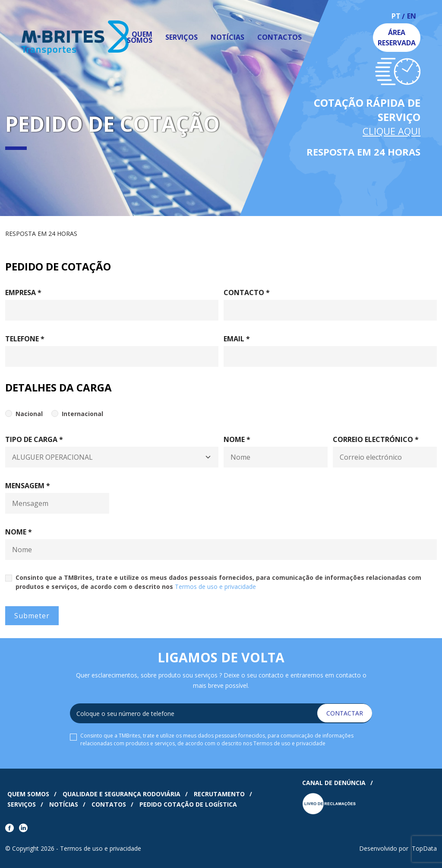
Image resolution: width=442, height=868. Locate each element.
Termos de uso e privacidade (215, 587)
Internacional (82, 414)
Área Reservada (397, 38)
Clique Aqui (391, 131)
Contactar (345, 713)
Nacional (29, 414)
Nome (237, 439)
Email (237, 339)
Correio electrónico (376, 439)
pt (396, 17)
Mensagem (28, 486)
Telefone (25, 339)
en (412, 17)
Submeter (32, 616)
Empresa (23, 293)
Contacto (247, 293)
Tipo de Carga (34, 439)
